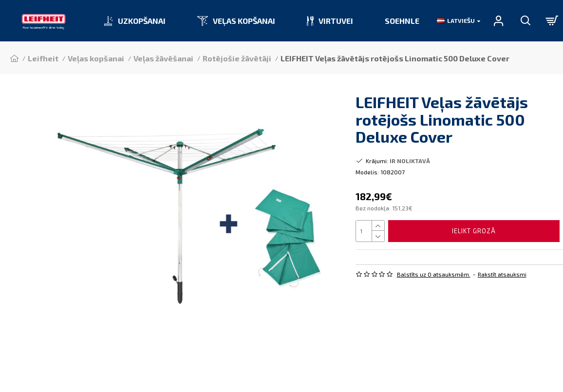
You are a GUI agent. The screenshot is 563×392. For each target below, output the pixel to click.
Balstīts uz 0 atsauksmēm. (434, 274)
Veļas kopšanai (96, 58)
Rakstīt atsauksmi (502, 274)
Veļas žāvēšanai (163, 58)
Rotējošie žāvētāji (237, 58)
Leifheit (43, 58)
